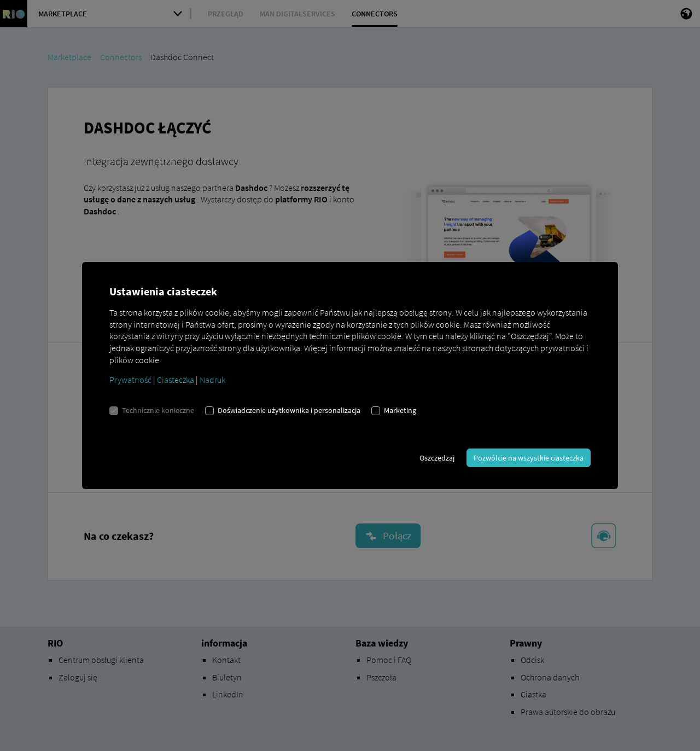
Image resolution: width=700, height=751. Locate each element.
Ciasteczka (176, 380)
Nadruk (212, 380)
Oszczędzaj (437, 458)
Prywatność (130, 380)
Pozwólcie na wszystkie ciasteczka (529, 458)
